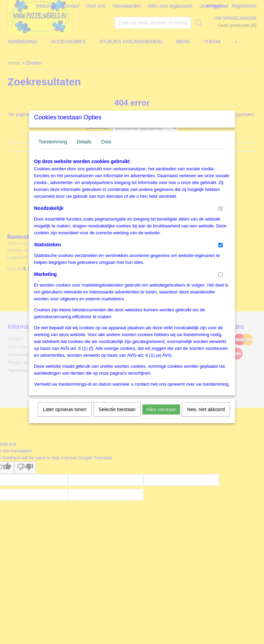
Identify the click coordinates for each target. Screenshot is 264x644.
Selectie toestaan (117, 418)
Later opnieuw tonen (65, 418)
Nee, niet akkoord (206, 418)
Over (106, 151)
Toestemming (53, 151)
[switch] (221, 218)
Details (84, 151)
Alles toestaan (161, 418)
